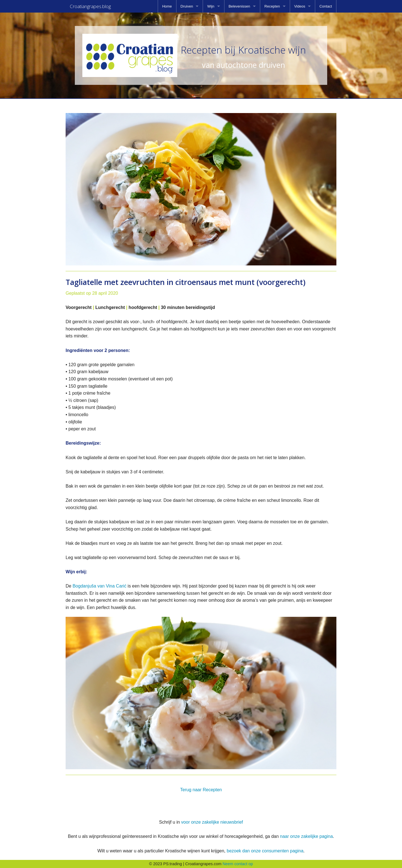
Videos (300, 6)
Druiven (187, 6)
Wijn (211, 6)
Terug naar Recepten (201, 790)
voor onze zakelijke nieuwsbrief (212, 822)
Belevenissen (239, 6)
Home (167, 6)
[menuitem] (167, 6)
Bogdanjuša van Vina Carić (100, 586)
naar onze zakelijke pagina (306, 836)
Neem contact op (238, 864)
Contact (326, 6)
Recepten (272, 6)
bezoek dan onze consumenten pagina (265, 851)
